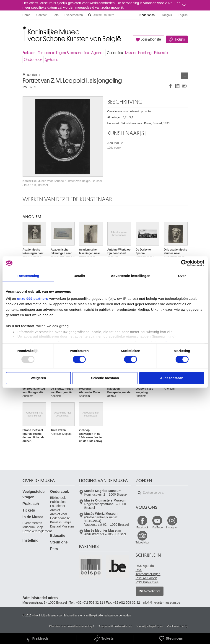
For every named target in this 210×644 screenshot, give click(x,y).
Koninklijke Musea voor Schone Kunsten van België (24, 30)
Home (27, 15)
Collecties (115, 53)
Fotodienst (58, 506)
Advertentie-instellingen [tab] (131, 276)
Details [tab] (79, 276)
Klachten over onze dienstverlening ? (72, 626)
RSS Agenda (145, 566)
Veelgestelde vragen (34, 494)
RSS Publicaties (147, 582)
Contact (41, 15)
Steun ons (59, 542)
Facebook (142, 528)
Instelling (145, 53)
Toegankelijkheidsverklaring (115, 626)
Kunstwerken (184, 76)
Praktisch (29, 53)
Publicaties (58, 502)
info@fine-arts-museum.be (161, 603)
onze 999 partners (33, 299)
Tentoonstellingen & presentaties (63, 53)
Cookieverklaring (177, 626)
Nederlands (147, 15)
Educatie (161, 53)
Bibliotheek (58, 498)
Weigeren (38, 378)
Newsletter (152, 591)
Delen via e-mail (184, 86)
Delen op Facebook (171, 86)
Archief (55, 510)
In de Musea (33, 517)
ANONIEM (115, 145)
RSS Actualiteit (146, 578)
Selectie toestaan (105, 378)
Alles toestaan (172, 378)
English (183, 15)
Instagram (172, 528)
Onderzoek (33, 60)
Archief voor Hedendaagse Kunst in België (61, 518)
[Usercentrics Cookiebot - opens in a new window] (184, 263)
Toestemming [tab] (28, 276)
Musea (130, 53)
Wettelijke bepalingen (150, 626)
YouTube (157, 528)
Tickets (180, 39)
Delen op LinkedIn (177, 86)
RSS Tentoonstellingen (148, 572)
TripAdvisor (143, 543)
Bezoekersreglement (37, 531)
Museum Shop (33, 527)
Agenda (98, 53)
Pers (56, 15)
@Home (52, 60)
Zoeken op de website (90, 15)
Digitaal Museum (62, 526)
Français (166, 15)
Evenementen (74, 15)
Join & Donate (151, 39)
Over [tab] (182, 276)
